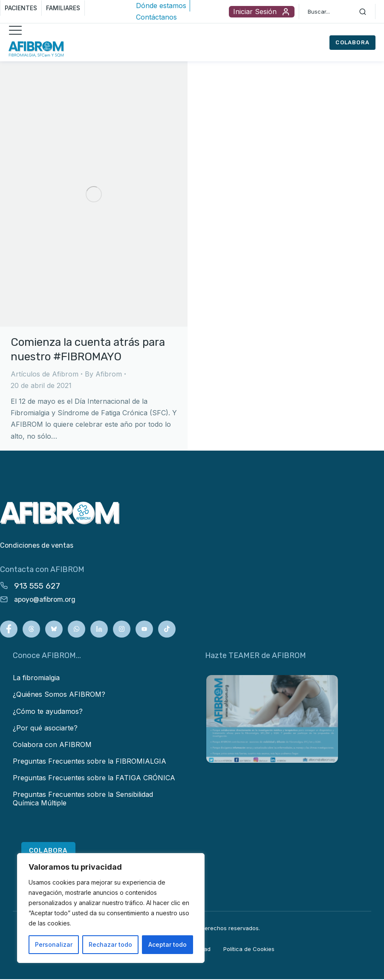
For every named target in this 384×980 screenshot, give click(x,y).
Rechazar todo (110, 944)
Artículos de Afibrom (45, 374)
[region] (111, 908)
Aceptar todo (167, 944)
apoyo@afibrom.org (45, 599)
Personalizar (54, 944)
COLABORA (352, 42)
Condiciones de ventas (37, 545)
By (103, 374)
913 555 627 (37, 586)
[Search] (363, 11)
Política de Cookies (249, 950)
